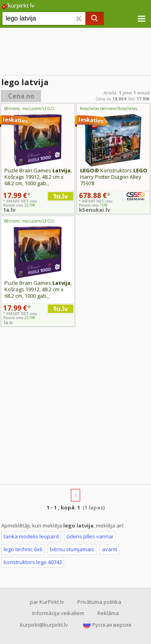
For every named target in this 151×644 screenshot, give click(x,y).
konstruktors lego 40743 (33, 562)
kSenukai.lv (94, 210)
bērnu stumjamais (72, 549)
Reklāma (108, 613)
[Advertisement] (75, 407)
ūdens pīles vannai (90, 536)
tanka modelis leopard (31, 536)
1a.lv (9, 210)
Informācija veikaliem (58, 613)
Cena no (21, 96)
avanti (110, 549)
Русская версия (112, 625)
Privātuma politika (99, 602)
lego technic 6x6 (23, 549)
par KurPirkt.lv (47, 602)
